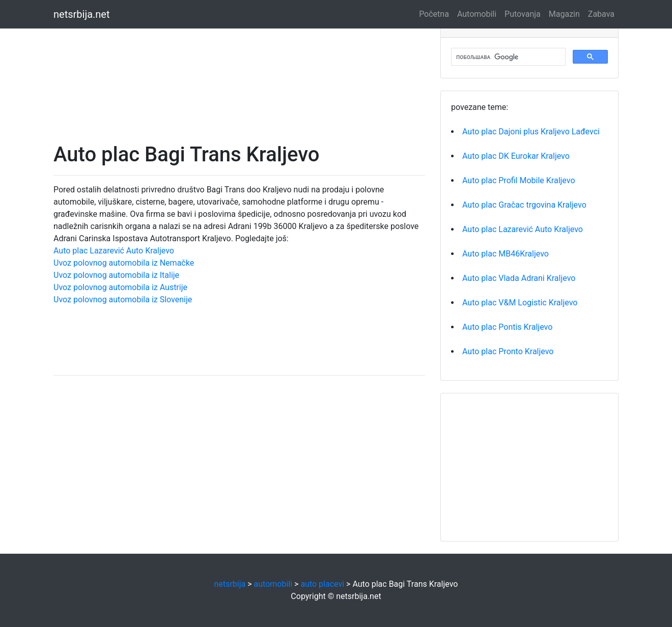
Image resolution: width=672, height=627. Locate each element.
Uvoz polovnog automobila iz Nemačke (124, 263)
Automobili (477, 14)
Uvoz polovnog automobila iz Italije (116, 275)
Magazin (564, 14)
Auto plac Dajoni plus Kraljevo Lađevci (531, 132)
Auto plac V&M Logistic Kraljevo (520, 303)
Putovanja (523, 14)
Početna (434, 14)
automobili (273, 584)
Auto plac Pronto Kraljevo (508, 351)
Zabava (601, 14)
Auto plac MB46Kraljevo (506, 254)
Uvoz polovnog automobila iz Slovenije (123, 300)
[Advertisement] (239, 71)
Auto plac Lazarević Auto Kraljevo (114, 251)
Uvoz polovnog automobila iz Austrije (120, 287)
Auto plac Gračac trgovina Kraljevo (524, 205)
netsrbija (230, 584)
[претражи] (507, 57)
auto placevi (322, 584)
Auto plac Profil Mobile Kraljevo (519, 180)
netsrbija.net (82, 14)
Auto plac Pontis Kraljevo (507, 327)
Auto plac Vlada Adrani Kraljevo (519, 278)
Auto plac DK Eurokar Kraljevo (516, 156)
